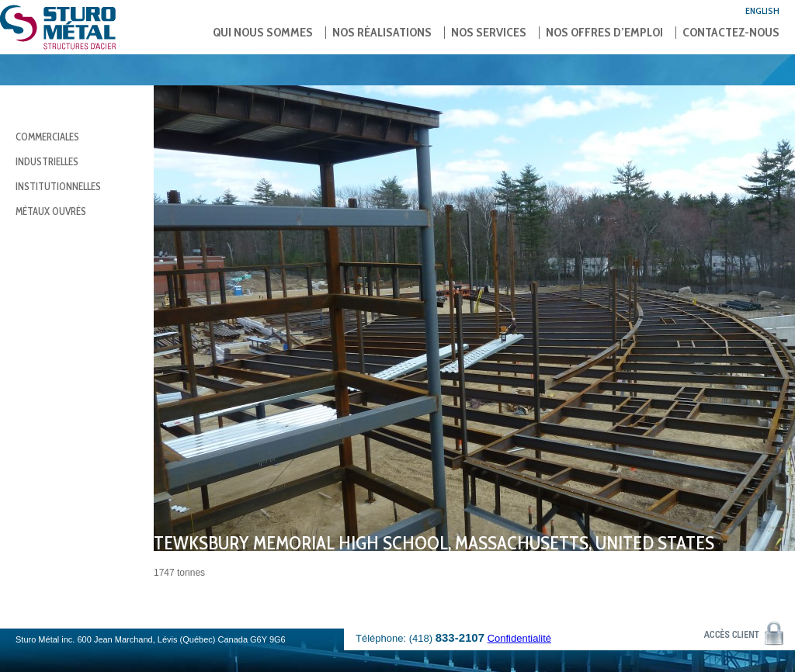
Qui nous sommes (263, 33)
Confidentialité (519, 638)
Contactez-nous (731, 33)
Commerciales (47, 137)
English (762, 10)
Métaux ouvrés (51, 211)
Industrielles (47, 161)
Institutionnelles (58, 186)
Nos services (489, 33)
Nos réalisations (382, 33)
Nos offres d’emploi (604, 33)
